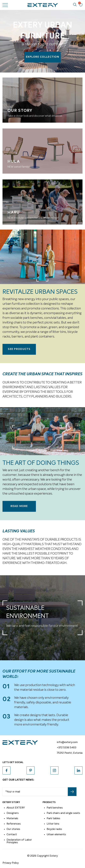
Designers (13, 813)
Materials (12, 818)
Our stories (13, 829)
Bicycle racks (54, 829)
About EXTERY (16, 808)
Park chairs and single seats (63, 813)
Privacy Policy (11, 863)
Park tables (53, 818)
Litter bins (53, 824)
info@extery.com (67, 742)
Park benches (55, 808)
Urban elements (56, 834)
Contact (12, 834)
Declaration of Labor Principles (19, 841)
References (14, 824)
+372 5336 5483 (67, 748)
